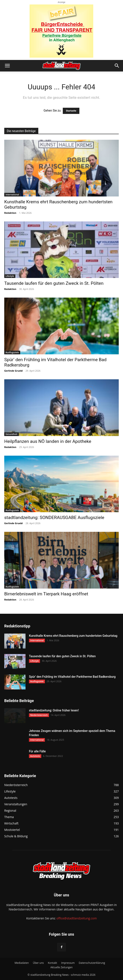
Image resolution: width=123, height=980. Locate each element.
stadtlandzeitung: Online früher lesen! (54, 710)
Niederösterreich (39, 715)
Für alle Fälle (37, 751)
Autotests (35, 756)
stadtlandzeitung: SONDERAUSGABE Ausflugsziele (54, 518)
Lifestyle (10, 276)
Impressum (68, 963)
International (12, 195)
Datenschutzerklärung (92, 963)
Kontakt (52, 963)
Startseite (71, 111)
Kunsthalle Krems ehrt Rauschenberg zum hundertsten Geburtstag (73, 636)
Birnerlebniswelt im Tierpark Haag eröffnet (46, 594)
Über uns (38, 963)
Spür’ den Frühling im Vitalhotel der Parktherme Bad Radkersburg (72, 677)
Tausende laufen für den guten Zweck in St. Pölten (54, 283)
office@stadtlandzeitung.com (77, 918)
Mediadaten (22, 963)
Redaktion (10, 213)
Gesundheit (11, 434)
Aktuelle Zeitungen (62, 967)
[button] (7, 66)
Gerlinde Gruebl (14, 371)
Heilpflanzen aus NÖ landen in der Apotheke (48, 441)
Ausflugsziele (12, 352)
